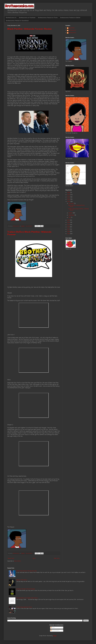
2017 (69, 229)
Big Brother (72, 28)
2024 (69, 197)
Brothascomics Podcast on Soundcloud (17, 21)
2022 (69, 202)
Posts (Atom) (17, 561)
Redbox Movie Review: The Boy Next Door (27, 571)
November (71, 204)
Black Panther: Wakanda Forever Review (29, 29)
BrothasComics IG (11, 18)
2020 (69, 222)
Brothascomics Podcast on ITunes (48, 18)
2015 (69, 234)
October (71, 213)
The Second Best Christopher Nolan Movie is (27, 598)
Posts (53, 628)
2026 (69, 193)
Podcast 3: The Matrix (22, 580)
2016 (69, 232)
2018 (69, 227)
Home (34, 558)
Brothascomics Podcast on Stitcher (70, 18)
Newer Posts (11, 558)
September (72, 215)
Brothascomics (72, 30)
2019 (69, 225)
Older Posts (57, 558)
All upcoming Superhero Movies (24, 607)
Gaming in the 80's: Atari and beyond (26, 589)
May (70, 218)
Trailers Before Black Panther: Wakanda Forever (78, 210)
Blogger (55, 636)
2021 (69, 220)
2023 (69, 199)
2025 (69, 195)
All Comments (55, 631)
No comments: (29, 226)
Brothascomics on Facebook (27, 18)
